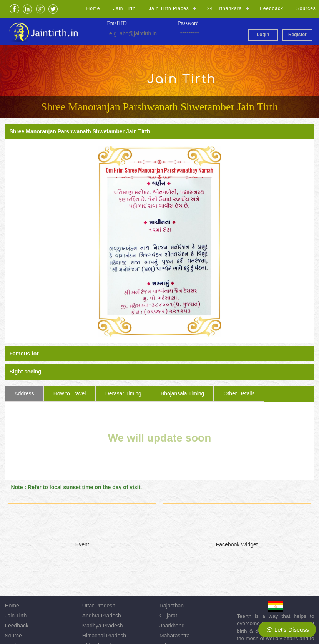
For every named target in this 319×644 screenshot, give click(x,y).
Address (24, 393)
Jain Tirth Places (169, 8)
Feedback (272, 8)
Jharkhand (172, 626)
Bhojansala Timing (182, 393)
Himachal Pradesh (104, 636)
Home (93, 8)
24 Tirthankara (225, 8)
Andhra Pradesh (102, 616)
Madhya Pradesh (103, 626)
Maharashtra (175, 636)
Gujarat (168, 616)
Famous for (24, 354)
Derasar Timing (123, 393)
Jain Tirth (124, 8)
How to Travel (70, 393)
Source (13, 636)
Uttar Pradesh (99, 606)
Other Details (239, 393)
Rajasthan (172, 606)
